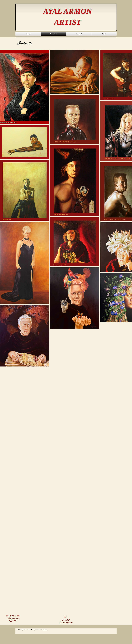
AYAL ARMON (68, 11)
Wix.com (45, 630)
